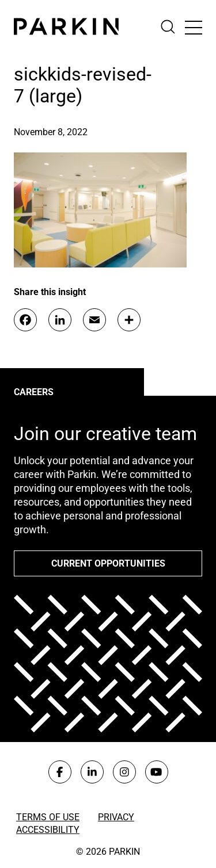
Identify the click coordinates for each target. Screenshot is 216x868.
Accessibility (48, 830)
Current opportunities (108, 563)
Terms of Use (48, 817)
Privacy (116, 817)
